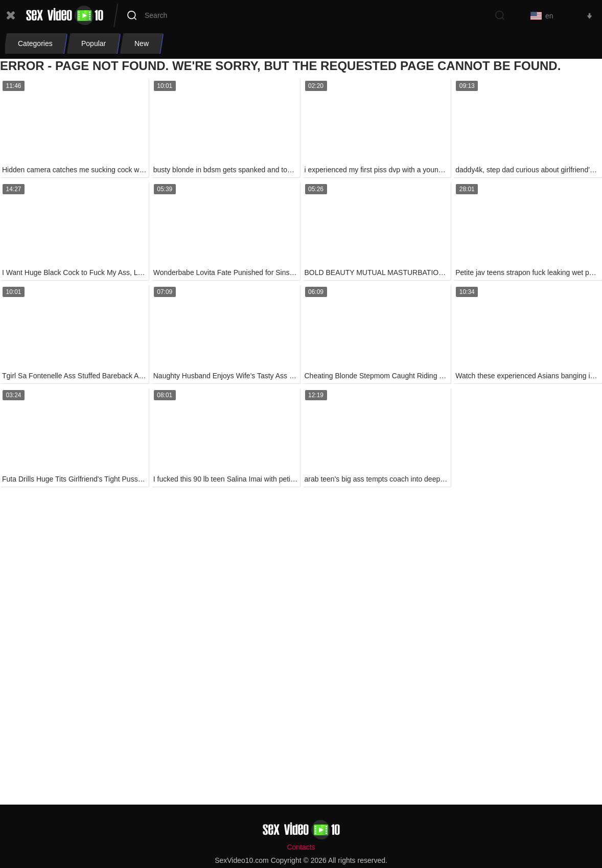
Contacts (301, 847)
